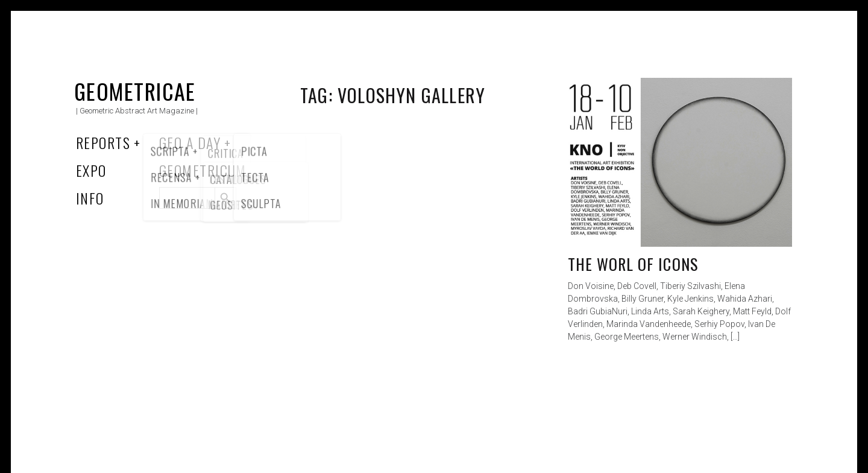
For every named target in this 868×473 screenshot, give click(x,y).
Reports (103, 142)
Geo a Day (190, 142)
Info (90, 198)
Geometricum (203, 170)
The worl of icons (633, 264)
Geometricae (135, 91)
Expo (91, 170)
